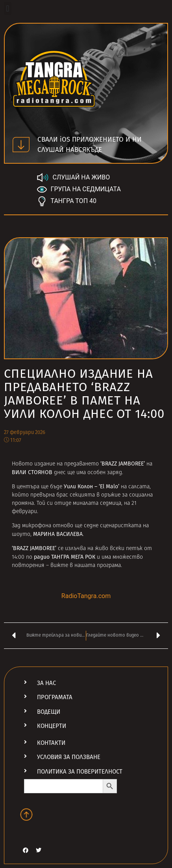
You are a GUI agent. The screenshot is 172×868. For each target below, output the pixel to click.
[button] (8, 8)
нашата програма (98, 566)
